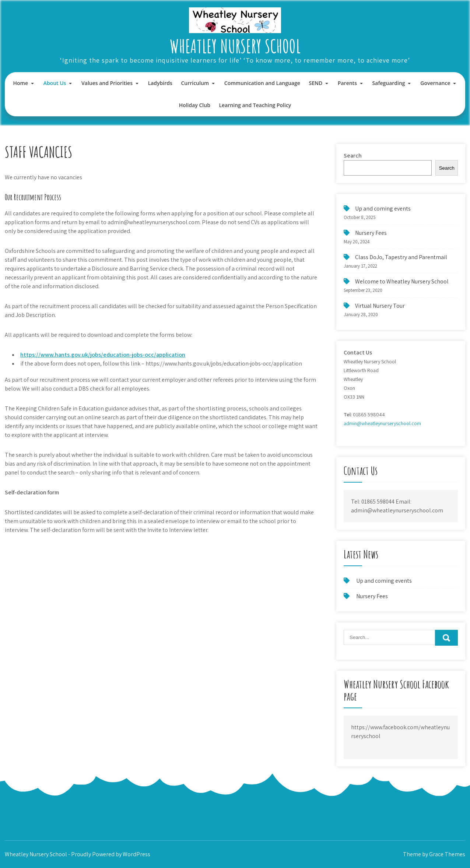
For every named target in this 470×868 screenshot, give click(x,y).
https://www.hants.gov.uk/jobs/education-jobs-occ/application (103, 355)
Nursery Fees (371, 233)
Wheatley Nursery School (235, 46)
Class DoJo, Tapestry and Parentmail (401, 257)
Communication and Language (262, 83)
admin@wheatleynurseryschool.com (382, 423)
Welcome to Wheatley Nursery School (402, 281)
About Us (55, 83)
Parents (347, 83)
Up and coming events (383, 209)
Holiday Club (195, 105)
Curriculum (195, 83)
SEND (315, 83)
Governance (435, 83)
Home (21, 83)
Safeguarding (389, 83)
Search (353, 156)
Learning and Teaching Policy (255, 105)
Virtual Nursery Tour (380, 306)
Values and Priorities (107, 83)
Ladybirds (160, 83)
